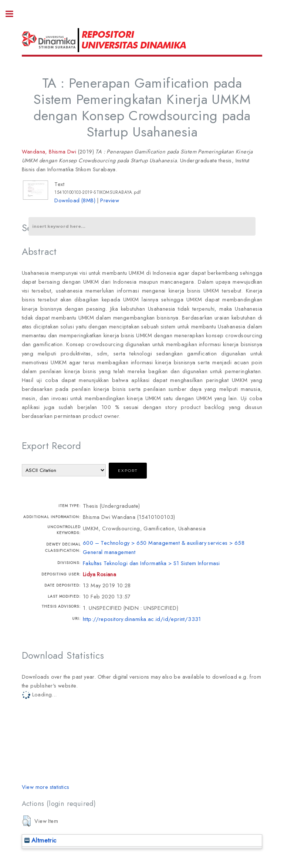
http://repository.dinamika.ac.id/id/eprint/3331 (142, 619)
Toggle (13, 14)
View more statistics (46, 787)
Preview (110, 200)
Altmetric (40, 840)
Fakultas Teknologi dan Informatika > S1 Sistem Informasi (151, 563)
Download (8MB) (75, 200)
